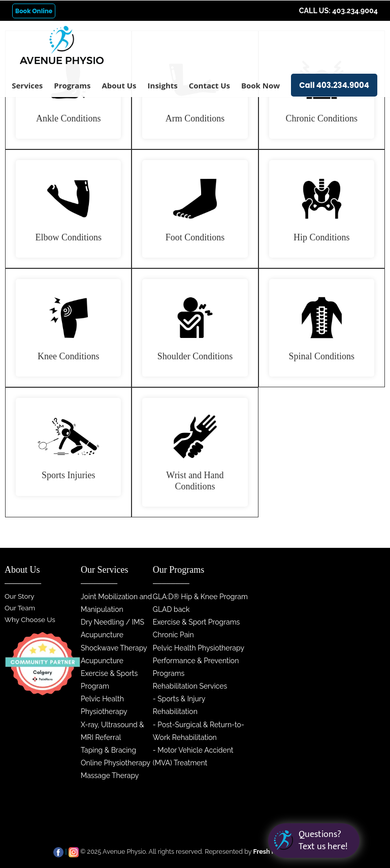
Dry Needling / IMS (112, 622)
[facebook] (58, 851)
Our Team (20, 608)
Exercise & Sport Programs (197, 622)
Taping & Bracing (108, 750)
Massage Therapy (110, 776)
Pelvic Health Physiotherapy (199, 648)
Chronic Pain (173, 635)
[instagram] (74, 851)
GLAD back (171, 609)
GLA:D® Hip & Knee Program (200, 597)
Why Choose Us (30, 619)
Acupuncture (102, 635)
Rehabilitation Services (190, 686)
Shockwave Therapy (114, 648)
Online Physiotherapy (116, 763)
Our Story (20, 596)
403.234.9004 (355, 11)
